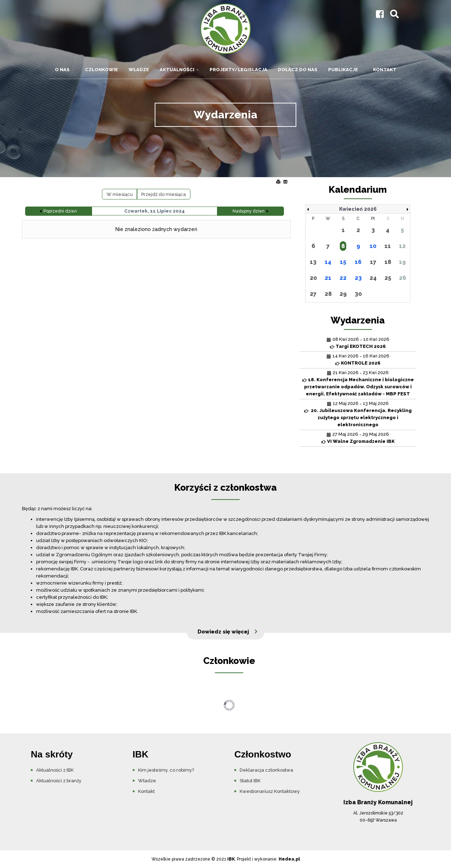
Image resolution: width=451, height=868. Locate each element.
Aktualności (179, 70)
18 (388, 262)
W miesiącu (120, 194)
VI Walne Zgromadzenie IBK (361, 441)
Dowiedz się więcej (223, 632)
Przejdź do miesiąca (164, 194)
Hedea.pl (289, 859)
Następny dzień (249, 211)
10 (373, 246)
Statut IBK (250, 781)
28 (328, 294)
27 (313, 294)
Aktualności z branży (59, 781)
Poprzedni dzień (60, 211)
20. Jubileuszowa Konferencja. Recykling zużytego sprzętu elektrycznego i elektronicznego (361, 418)
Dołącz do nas (298, 70)
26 (403, 278)
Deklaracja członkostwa (266, 770)
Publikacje (345, 70)
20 (313, 278)
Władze (139, 70)
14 (328, 262)
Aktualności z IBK (55, 770)
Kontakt (385, 70)
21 (328, 278)
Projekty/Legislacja (238, 70)
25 (388, 278)
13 (313, 262)
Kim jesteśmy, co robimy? (166, 770)
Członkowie (101, 70)
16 (358, 262)
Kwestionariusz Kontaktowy (270, 791)
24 (373, 278)
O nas (65, 70)
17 (373, 262)
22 (343, 278)
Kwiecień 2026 (358, 209)
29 (343, 294)
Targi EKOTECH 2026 (361, 346)
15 (343, 262)
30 (358, 294)
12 (402, 246)
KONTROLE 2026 (361, 363)
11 (388, 246)
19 (402, 262)
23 (358, 278)
